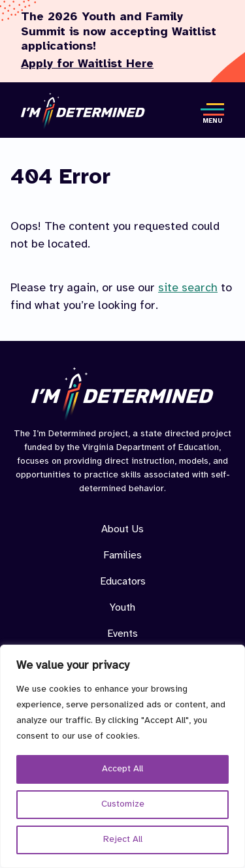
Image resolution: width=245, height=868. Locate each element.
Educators (123, 582)
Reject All (123, 840)
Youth (122, 608)
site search (188, 288)
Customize (123, 804)
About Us (122, 529)
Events (122, 634)
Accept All (122, 769)
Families (122, 555)
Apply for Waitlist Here (87, 64)
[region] (122, 756)
